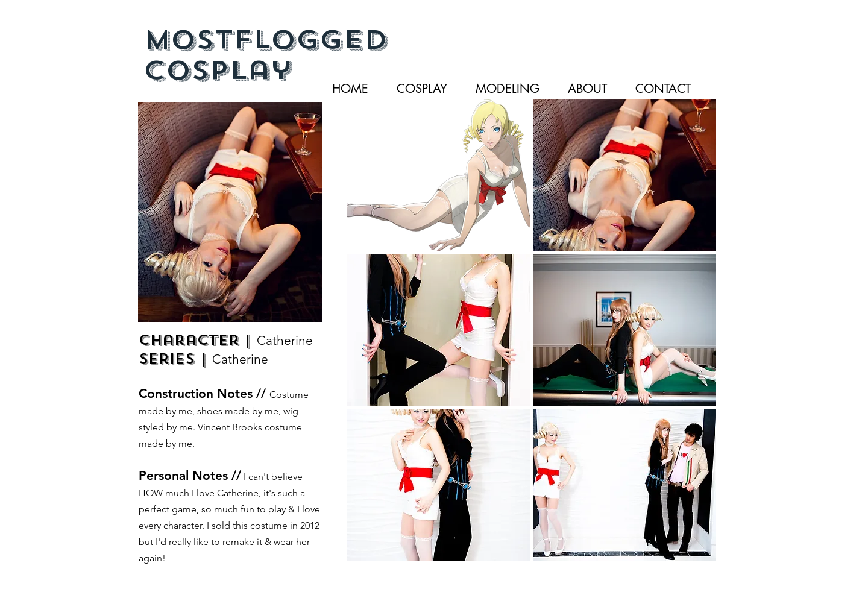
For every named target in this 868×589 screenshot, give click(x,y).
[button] (438, 175)
